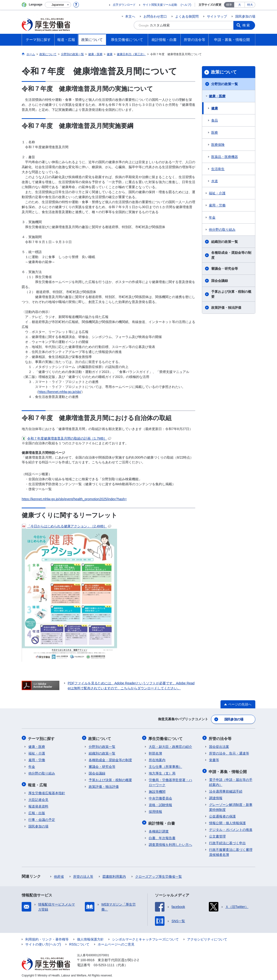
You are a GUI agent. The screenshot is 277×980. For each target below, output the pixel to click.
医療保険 (218, 145)
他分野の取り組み (222, 230)
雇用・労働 (217, 205)
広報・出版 (37, 811)
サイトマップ (217, 16)
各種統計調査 (159, 830)
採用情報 (155, 811)
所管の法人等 (83, 875)
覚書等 (214, 759)
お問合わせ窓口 (155, 16)
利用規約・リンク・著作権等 (47, 938)
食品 (215, 120)
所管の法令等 (221, 738)
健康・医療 (217, 96)
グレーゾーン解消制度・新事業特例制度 (231, 806)
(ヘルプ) (186, 5)
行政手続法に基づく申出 (227, 841)
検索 (247, 25)
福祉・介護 (217, 193)
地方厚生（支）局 (162, 772)
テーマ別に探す (42, 738)
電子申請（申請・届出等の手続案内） (231, 781)
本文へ (130, 16)
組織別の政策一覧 (225, 242)
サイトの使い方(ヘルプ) (43, 943)
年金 (212, 217)
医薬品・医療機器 (225, 157)
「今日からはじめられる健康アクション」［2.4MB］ (66, 526)
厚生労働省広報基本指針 (47, 791)
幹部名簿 (155, 752)
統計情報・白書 (162, 822)
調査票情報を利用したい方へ (170, 843)
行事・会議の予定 (42, 818)
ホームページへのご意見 (116, 943)
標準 (229, 5)
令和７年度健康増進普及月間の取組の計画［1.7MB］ (66, 438)
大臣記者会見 (38, 798)
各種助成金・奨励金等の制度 (231, 255)
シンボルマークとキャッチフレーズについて (145, 938)
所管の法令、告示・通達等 (229, 752)
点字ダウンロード (124, 5)
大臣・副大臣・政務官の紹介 (170, 746)
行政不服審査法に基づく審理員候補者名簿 (231, 850)
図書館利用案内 (114, 875)
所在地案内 (157, 759)
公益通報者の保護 (222, 815)
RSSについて (79, 943)
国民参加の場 (245, 16)
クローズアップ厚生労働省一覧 (159, 875)
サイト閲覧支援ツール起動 (160, 5)
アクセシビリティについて (207, 938)
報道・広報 (38, 783)
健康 (215, 108)
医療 (215, 132)
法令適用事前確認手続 (226, 790)
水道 (215, 181)
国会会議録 (220, 281)
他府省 (59, 875)
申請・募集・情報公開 (228, 770)
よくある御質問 (187, 16)
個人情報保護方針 (90, 938)
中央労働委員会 (160, 797)
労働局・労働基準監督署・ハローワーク (170, 782)
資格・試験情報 (160, 804)
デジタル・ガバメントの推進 (231, 828)
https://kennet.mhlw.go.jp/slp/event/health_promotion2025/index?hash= (74, 499)
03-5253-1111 (104, 963)
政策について (224, 72)
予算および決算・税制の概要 (231, 294)
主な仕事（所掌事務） (165, 766)
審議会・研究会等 (225, 269)
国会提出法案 (219, 746)
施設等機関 (157, 791)
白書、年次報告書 (162, 836)
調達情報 (216, 796)
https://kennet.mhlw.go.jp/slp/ (60, 392)
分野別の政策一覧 (225, 84)
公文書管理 (217, 835)
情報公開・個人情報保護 (227, 821)
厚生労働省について (166, 738)
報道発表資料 (38, 805)
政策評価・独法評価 (226, 308)
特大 (250, 5)
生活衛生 (218, 169)
